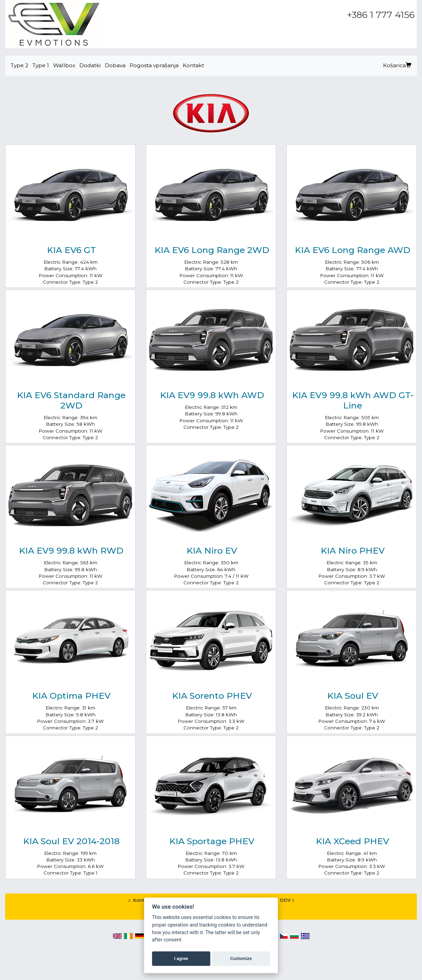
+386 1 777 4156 (381, 15)
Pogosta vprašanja (154, 65)
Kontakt (193, 65)
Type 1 (41, 65)
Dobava (115, 65)
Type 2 (19, 65)
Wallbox (64, 65)
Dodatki (90, 65)
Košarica (397, 65)
